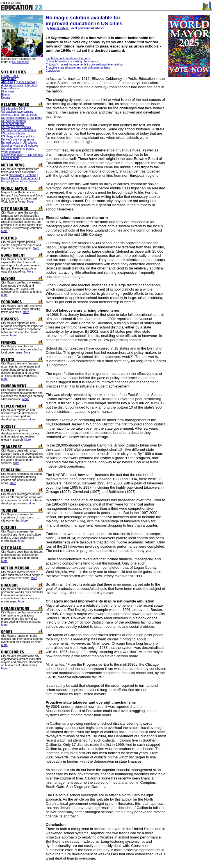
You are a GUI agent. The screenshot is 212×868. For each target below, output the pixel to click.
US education (20, 62)
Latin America (30, 178)
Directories (8, 91)
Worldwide (16, 175)
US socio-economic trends (18, 149)
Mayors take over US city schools (22, 155)
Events (5, 95)
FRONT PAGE (10, 76)
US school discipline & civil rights (22, 118)
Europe (6, 181)
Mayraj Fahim (59, 28)
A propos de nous (12, 85)
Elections (30, 175)
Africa (24, 181)
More (30, 202)
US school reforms (13, 124)
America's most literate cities (19, 115)
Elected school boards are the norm (68, 58)
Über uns (31, 85)
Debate (6, 98)
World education (11, 152)
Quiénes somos (25, 82)
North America (10, 178)
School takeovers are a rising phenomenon (72, 61)
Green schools (10, 158)
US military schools (13, 133)
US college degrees (13, 121)
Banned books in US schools (19, 143)
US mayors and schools (16, 127)
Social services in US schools (20, 146)
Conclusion (53, 71)
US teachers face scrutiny (17, 112)
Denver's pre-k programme (18, 140)
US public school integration (19, 130)
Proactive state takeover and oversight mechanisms (78, 68)
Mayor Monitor (10, 88)
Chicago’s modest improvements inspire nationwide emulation (84, 64)
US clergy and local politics (18, 136)
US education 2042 (13, 109)
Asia (15, 181)
